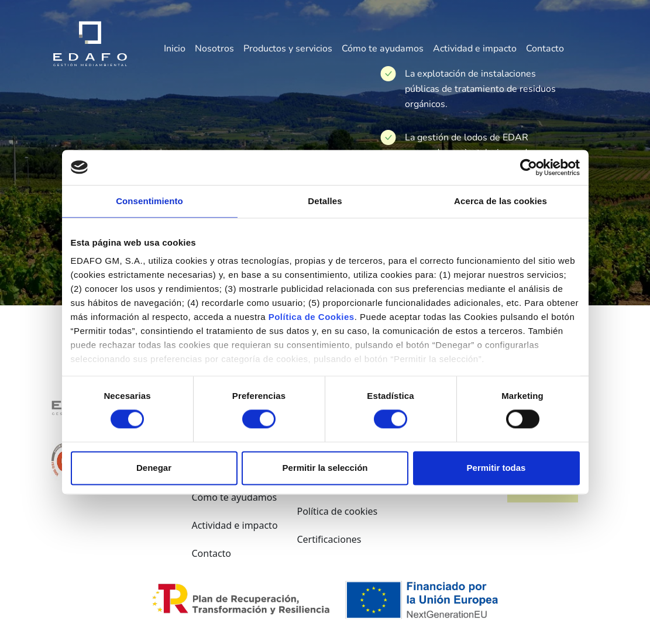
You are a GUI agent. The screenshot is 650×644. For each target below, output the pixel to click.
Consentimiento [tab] (149, 201)
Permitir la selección (325, 468)
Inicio (175, 49)
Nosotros (214, 49)
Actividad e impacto (475, 49)
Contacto (545, 49)
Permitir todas (496, 468)
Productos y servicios (288, 49)
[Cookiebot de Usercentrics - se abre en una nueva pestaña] (529, 167)
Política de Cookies (312, 317)
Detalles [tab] (325, 201)
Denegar (154, 468)
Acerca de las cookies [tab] (501, 201)
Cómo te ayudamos (383, 49)
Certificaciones (329, 539)
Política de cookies (337, 511)
